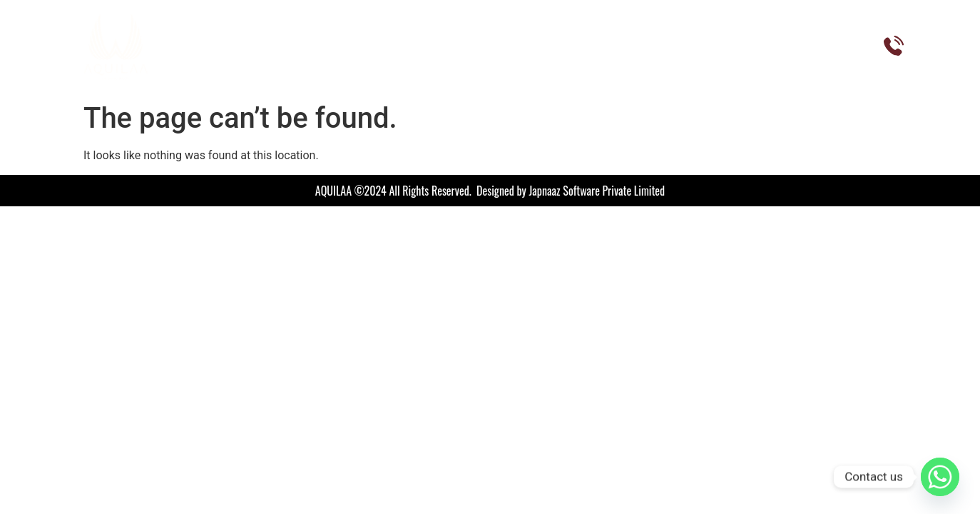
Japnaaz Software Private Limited (597, 191)
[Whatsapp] (940, 477)
